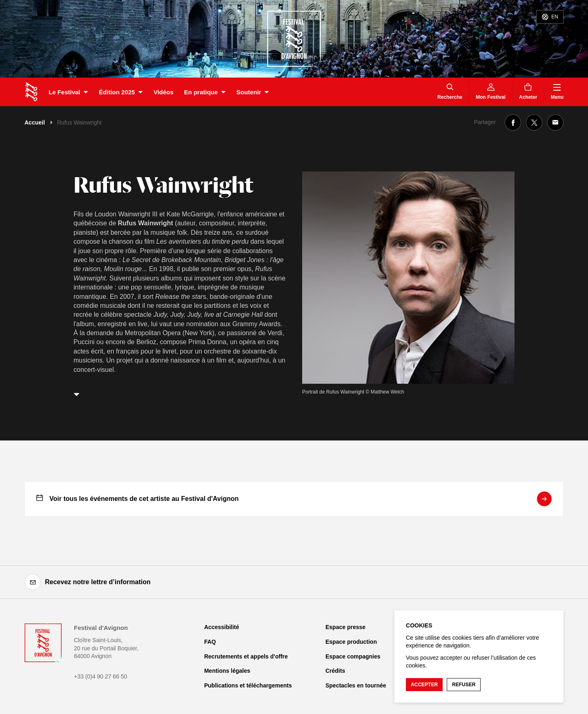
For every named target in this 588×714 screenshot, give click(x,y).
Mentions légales (227, 671)
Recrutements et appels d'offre (246, 656)
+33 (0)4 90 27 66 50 (100, 676)
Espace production (351, 642)
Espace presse (345, 627)
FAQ (210, 642)
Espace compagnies (353, 656)
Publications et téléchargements (248, 685)
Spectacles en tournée (356, 685)
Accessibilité (222, 627)
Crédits (335, 671)
